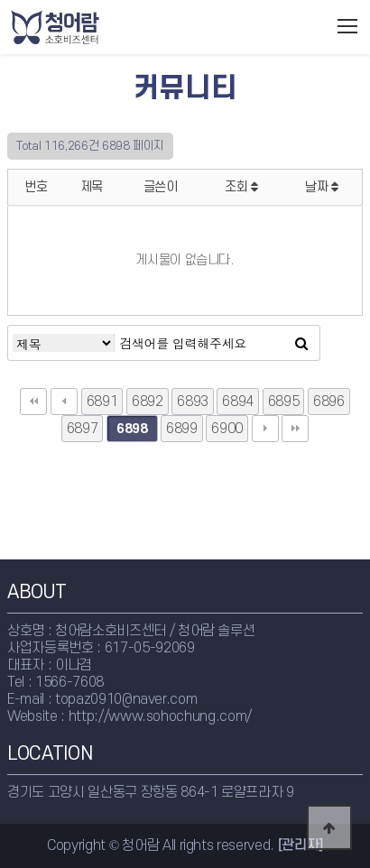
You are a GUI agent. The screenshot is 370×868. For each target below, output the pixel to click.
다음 (265, 429)
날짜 (322, 187)
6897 (83, 429)
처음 (33, 402)
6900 (227, 429)
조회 (241, 187)
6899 (182, 429)
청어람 (92, 27)
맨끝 (295, 429)
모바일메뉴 (348, 27)
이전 (64, 402)
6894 (238, 402)
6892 (148, 402)
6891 (102, 402)
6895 (284, 402)
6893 (193, 402)
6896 (329, 402)
